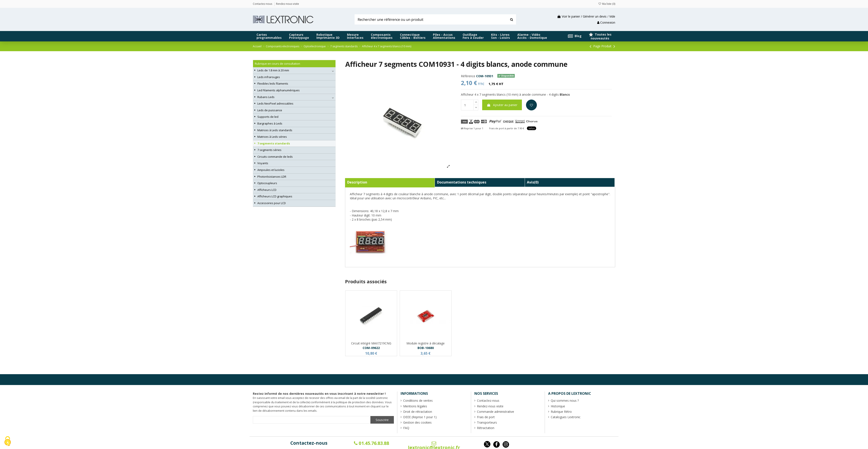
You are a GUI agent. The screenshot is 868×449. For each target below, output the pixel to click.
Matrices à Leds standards (275, 130)
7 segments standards (274, 143)
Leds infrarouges (269, 77)
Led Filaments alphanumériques (279, 90)
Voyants (263, 163)
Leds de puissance (270, 110)
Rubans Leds (266, 97)
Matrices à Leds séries (272, 137)
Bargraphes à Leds (270, 123)
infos (532, 128)
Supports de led (268, 117)
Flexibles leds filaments (273, 84)
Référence (468, 76)
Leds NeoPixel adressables (275, 103)
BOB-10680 (426, 348)
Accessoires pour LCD (272, 203)
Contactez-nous (309, 443)
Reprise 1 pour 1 (472, 128)
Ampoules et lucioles (271, 170)
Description (357, 182)
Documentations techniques (462, 182)
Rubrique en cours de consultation (277, 64)
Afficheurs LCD (267, 190)
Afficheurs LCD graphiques (275, 196)
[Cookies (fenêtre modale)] (8, 442)
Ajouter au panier (502, 105)
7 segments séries (269, 150)
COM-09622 (371, 348)
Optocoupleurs (267, 183)
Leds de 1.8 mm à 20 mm (273, 70)
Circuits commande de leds (275, 157)
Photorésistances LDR (272, 177)
